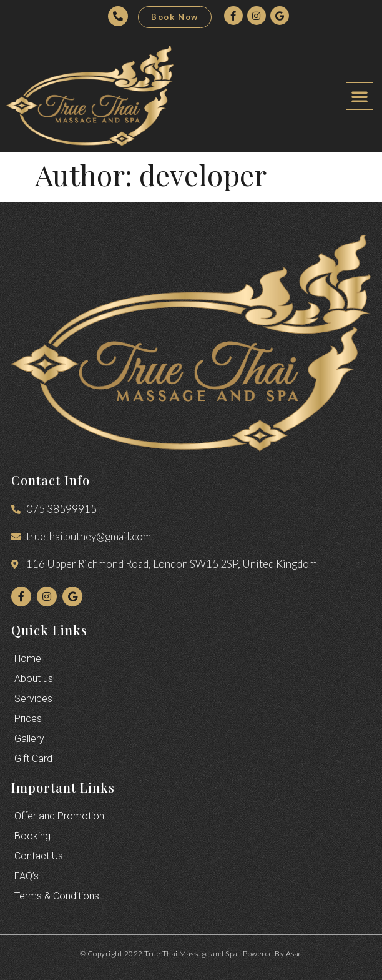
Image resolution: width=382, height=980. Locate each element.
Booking (32, 836)
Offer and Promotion (59, 816)
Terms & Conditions (57, 896)
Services (33, 699)
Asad (294, 953)
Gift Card (33, 759)
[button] (175, 17)
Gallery (29, 739)
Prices (28, 719)
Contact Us (39, 856)
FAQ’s (27, 876)
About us (34, 679)
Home (28, 659)
